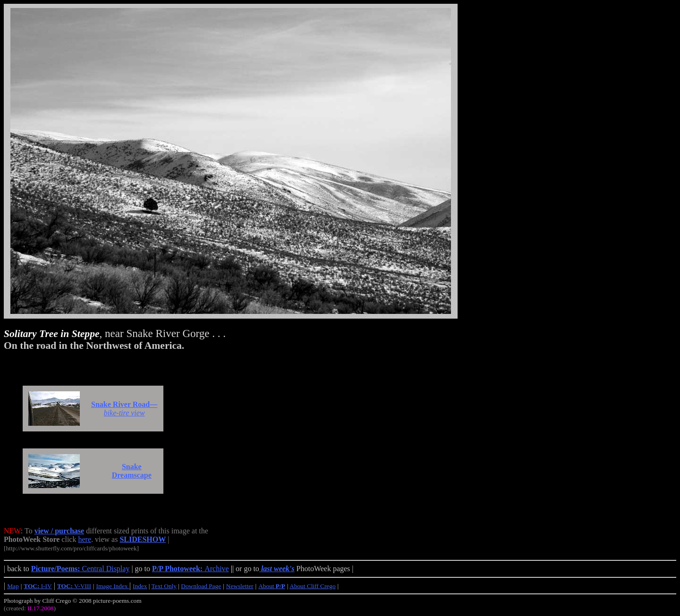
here (85, 539)
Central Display (81, 569)
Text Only (164, 586)
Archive (191, 569)
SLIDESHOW (143, 539)
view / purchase (59, 531)
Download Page (201, 586)
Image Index (113, 586)
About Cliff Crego (313, 586)
